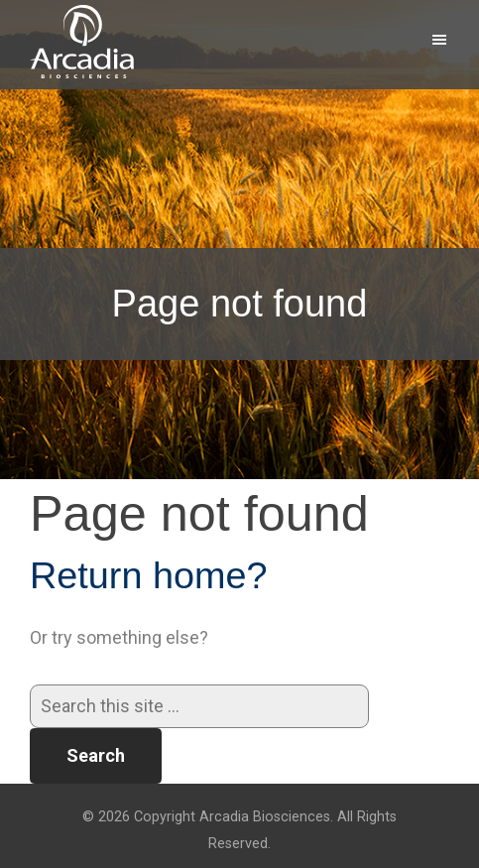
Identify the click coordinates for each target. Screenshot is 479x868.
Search (96, 755)
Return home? (149, 575)
